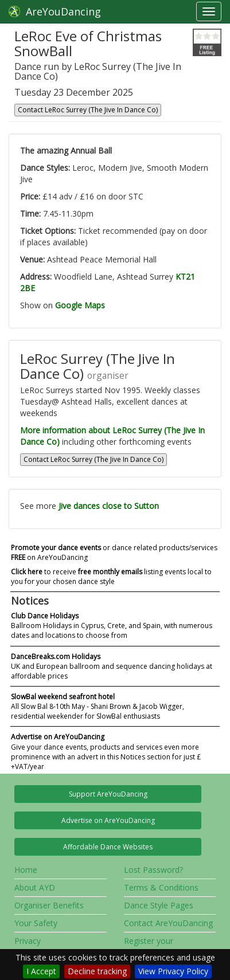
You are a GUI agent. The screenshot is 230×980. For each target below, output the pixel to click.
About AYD (35, 887)
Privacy (28, 941)
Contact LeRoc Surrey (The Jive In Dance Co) (88, 110)
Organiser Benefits (49, 905)
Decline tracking (97, 971)
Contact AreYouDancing (168, 923)
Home (26, 870)
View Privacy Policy (173, 971)
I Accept (41, 971)
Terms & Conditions (161, 887)
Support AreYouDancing (108, 794)
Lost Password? (153, 870)
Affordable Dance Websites (108, 847)
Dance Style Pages (159, 905)
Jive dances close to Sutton (109, 506)
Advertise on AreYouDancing (108, 820)
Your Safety (36, 923)
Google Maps (80, 305)
